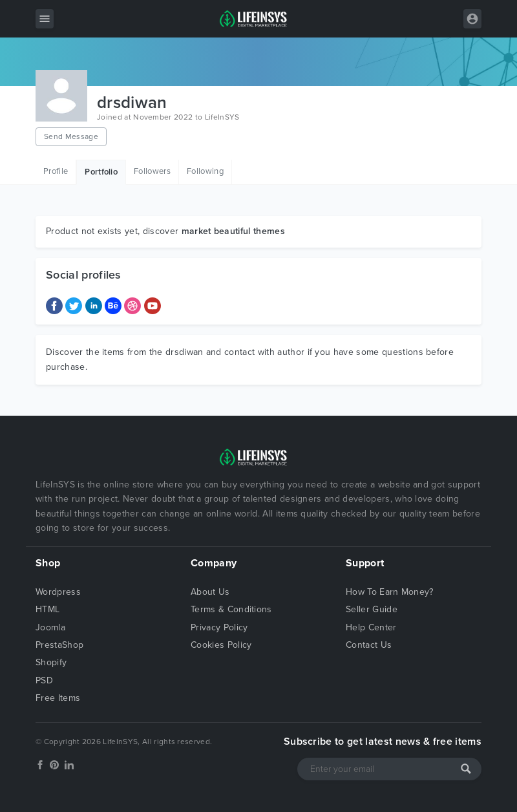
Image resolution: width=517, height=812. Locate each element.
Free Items (58, 698)
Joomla (50, 627)
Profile (56, 171)
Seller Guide (372, 609)
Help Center (371, 627)
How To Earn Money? (390, 592)
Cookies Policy (221, 645)
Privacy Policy (219, 627)
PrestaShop (59, 645)
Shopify (51, 662)
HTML (47, 609)
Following (205, 171)
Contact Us (369, 645)
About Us (210, 592)
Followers (152, 171)
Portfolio (101, 172)
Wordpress (58, 592)
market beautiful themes (233, 231)
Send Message (71, 136)
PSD (44, 680)
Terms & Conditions (231, 609)
